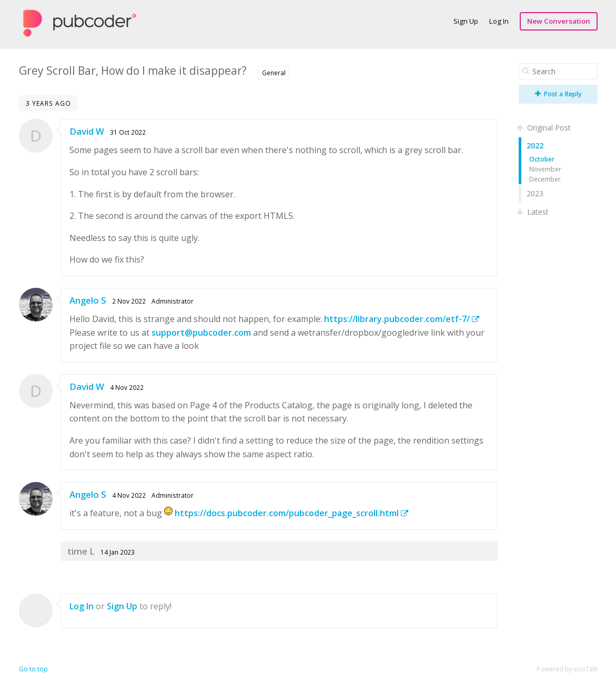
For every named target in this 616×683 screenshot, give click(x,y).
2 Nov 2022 (129, 301)
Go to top (33, 669)
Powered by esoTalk (567, 669)
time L (81, 551)
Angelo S (88, 300)
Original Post (545, 128)
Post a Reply (558, 94)
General (274, 73)
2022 (535, 145)
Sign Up (466, 21)
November (545, 169)
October (542, 159)
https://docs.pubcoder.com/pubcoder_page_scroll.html (291, 513)
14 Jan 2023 (118, 552)
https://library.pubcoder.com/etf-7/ (402, 319)
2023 (535, 193)
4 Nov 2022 (127, 387)
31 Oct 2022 (128, 132)
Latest (534, 212)
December (545, 179)
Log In (499, 21)
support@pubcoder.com (201, 333)
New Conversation (559, 21)
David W (87, 131)
